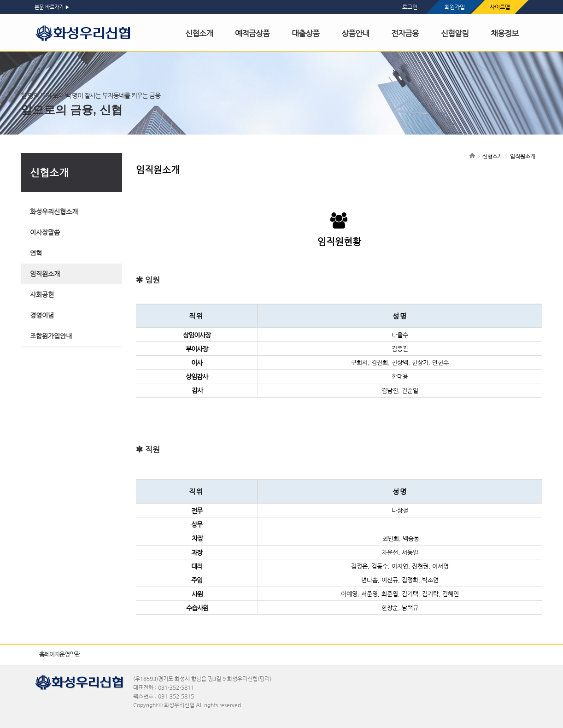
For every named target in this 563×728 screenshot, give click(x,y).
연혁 (36, 253)
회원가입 (455, 7)
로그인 (410, 7)
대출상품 (305, 33)
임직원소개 (45, 274)
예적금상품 (252, 33)
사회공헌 (42, 294)
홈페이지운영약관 (59, 654)
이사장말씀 (45, 232)
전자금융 (405, 33)
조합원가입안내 (51, 336)
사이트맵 (500, 7)
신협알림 (455, 33)
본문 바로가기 (49, 7)
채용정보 (504, 33)
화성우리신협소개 (54, 211)
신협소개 (199, 33)
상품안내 (355, 33)
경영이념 (42, 315)
